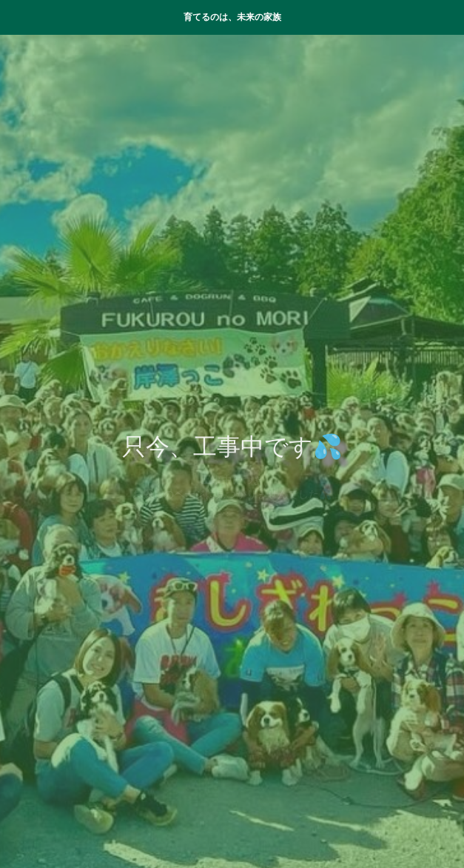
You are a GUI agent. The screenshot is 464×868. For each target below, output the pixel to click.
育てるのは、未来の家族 (232, 17)
